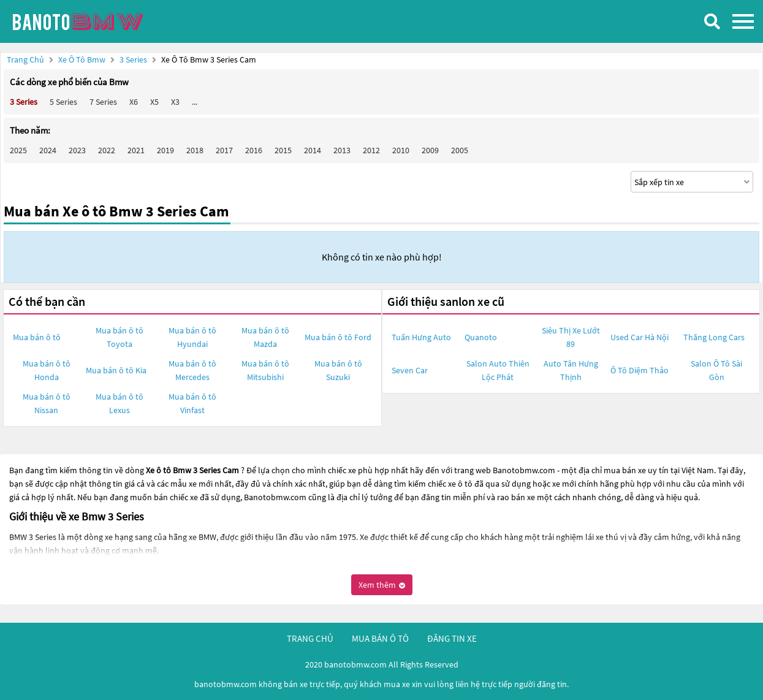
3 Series (134, 59)
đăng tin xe (452, 638)
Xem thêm (382, 585)
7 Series (103, 102)
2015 (283, 150)
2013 (342, 150)
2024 (48, 150)
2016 (254, 150)
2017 (224, 150)
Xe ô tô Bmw (82, 59)
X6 (134, 102)
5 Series (63, 102)
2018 (195, 150)
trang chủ (310, 638)
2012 (371, 150)
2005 (460, 150)
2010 (401, 150)
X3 (175, 102)
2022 (107, 150)
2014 (313, 150)
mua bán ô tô (380, 638)
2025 (18, 150)
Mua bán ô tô (37, 337)
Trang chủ (25, 59)
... (195, 102)
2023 (77, 150)
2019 (165, 150)
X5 (154, 102)
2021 (136, 150)
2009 (430, 150)
